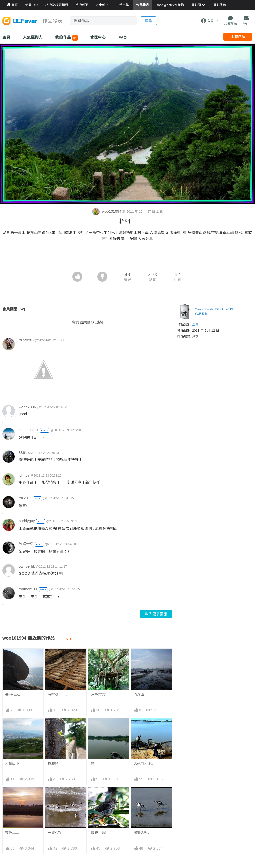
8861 (23, 453)
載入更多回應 (156, 614)
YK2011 (25, 498)
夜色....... (12, 833)
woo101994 (107, 211)
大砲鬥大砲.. (143, 763)
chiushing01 (29, 430)
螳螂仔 (53, 763)
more (68, 638)
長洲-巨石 (13, 694)
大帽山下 (12, 763)
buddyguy (27, 521)
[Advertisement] (127, 258)
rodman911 (28, 589)
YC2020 (25, 340)
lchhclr (24, 475)
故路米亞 (26, 544)
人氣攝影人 (33, 37)
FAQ (123, 37)
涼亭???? (98, 694)
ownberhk (27, 566)
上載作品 (238, 37)
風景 (195, 325)
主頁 (6, 37)
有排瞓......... (58, 694)
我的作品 (66, 38)
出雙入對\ (141, 833)
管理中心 (98, 37)
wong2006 (27, 407)
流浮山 (139, 694)
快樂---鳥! (98, 833)
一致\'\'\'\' (55, 833)
